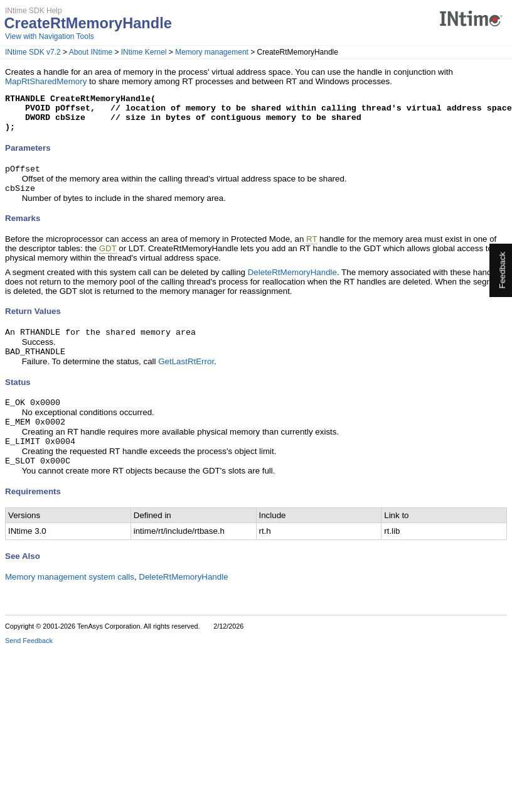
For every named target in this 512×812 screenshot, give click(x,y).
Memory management (212, 52)
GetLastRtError (186, 374)
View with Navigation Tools (50, 36)
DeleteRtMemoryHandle (292, 282)
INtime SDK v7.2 (33, 52)
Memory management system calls (70, 594)
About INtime (91, 52)
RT (312, 249)
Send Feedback (29, 658)
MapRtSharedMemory (46, 81)
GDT (108, 258)
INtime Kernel (144, 52)
